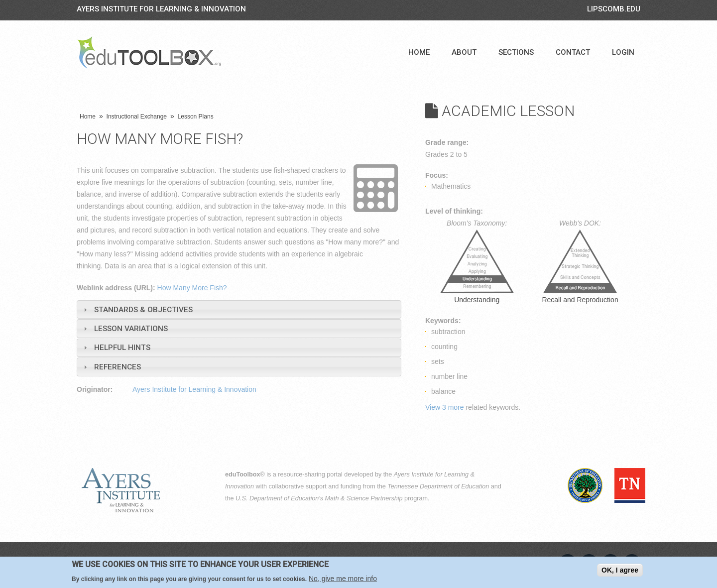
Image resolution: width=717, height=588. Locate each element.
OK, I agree (620, 570)
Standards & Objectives (143, 310)
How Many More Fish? (192, 288)
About (464, 52)
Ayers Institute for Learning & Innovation (161, 9)
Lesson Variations (131, 329)
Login (623, 52)
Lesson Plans (196, 117)
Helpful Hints (122, 348)
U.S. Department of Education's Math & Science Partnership (319, 498)
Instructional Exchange (137, 117)
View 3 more (445, 407)
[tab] (239, 309)
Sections (516, 52)
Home (419, 52)
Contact (573, 52)
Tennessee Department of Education (438, 486)
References (118, 367)
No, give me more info (343, 579)
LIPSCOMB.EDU (614, 9)
